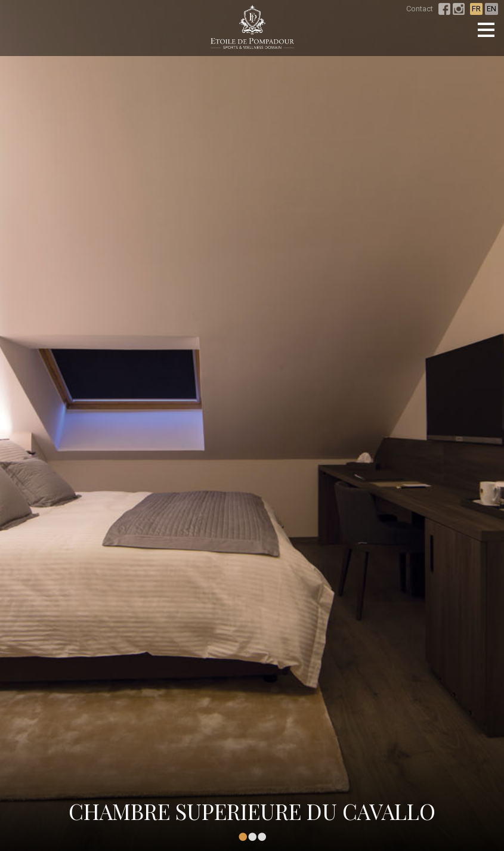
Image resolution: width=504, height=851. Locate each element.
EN (491, 9)
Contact (420, 9)
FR (476, 9)
